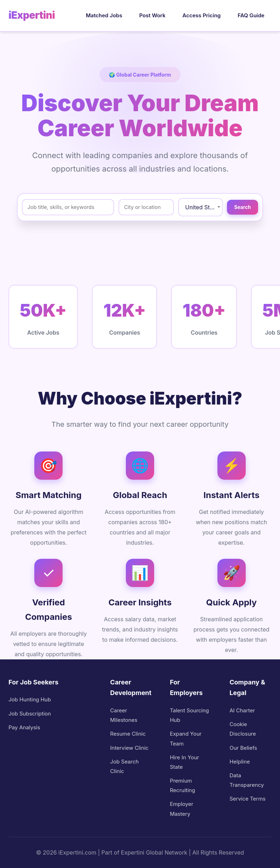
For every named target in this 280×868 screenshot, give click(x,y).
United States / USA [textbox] (196, 207)
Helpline (240, 762)
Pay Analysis (24, 727)
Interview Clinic (130, 748)
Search (239, 207)
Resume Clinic (128, 734)
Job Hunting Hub (30, 699)
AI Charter (242, 710)
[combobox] (193, 207)
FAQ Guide (251, 15)
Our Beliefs (243, 748)
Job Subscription (30, 714)
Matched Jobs (104, 15)
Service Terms (247, 799)
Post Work (152, 15)
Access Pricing (202, 15)
